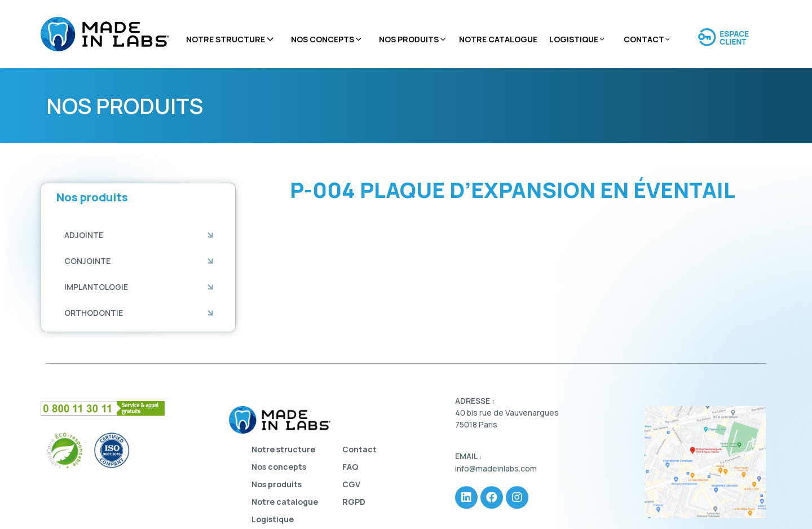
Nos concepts (327, 39)
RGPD (354, 502)
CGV (351, 484)
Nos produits (413, 39)
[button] (84, 235)
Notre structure (231, 39)
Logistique (577, 39)
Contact (647, 39)
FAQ (350, 467)
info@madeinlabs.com (496, 468)
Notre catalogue (498, 39)
